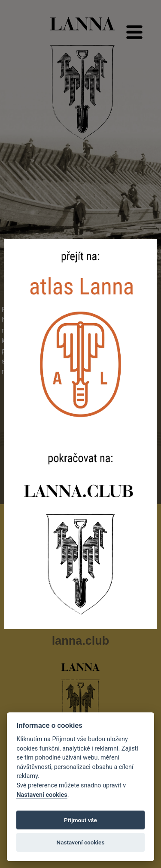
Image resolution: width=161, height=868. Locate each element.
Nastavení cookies (42, 795)
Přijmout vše (80, 820)
